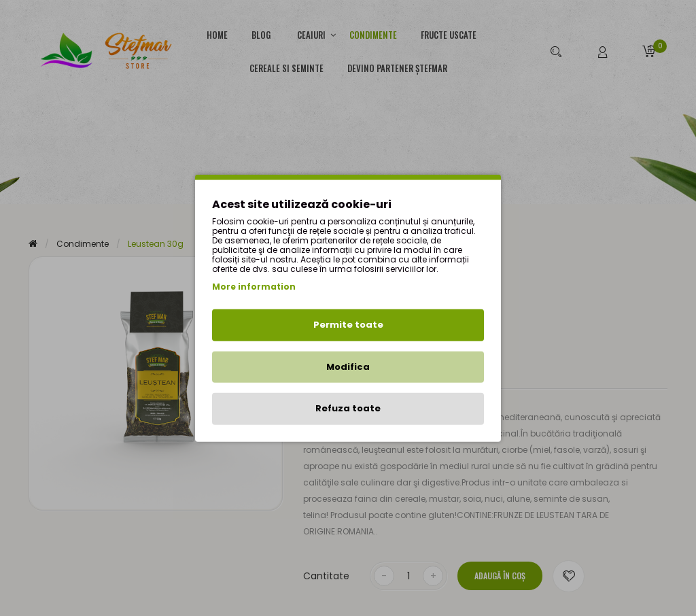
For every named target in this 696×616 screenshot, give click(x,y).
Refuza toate (348, 408)
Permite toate (348, 325)
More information (254, 287)
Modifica (348, 366)
